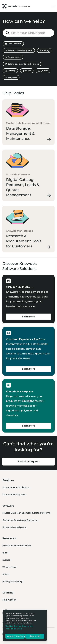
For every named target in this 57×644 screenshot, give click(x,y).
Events (6, 560)
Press (6, 574)
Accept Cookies (16, 636)
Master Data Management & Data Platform (26, 513)
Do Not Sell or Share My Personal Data (19, 627)
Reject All (35, 636)
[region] (25, 625)
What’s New (9, 567)
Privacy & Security (12, 582)
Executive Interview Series (17, 546)
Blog (5, 553)
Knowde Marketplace (14, 527)
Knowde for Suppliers (15, 495)
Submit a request (29, 462)
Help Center (9, 600)
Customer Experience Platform (20, 520)
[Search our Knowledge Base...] (28, 33)
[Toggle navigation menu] (53, 6)
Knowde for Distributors (16, 487)
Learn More (29, 317)
